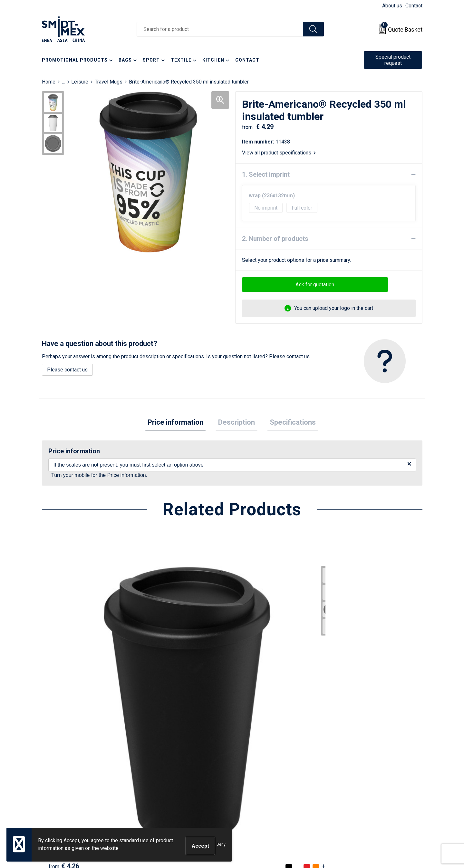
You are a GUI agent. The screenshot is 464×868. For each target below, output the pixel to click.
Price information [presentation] (181, 424)
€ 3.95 (349, 683)
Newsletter (158, 752)
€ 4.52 (159, 683)
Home (49, 82)
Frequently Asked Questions (178, 762)
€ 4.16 (254, 683)
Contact (414, 6)
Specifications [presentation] (288, 424)
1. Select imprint (266, 174)
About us (392, 6)
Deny (221, 846)
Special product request (393, 60)
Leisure (80, 82)
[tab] (181, 424)
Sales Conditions (353, 742)
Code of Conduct (353, 772)
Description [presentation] (237, 424)
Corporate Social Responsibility (370, 782)
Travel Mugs (109, 82)
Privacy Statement (355, 762)
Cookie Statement (354, 752)
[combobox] (220, 29)
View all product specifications (279, 153)
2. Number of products (275, 239)
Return (247, 752)
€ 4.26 (64, 683)
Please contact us (67, 370)
